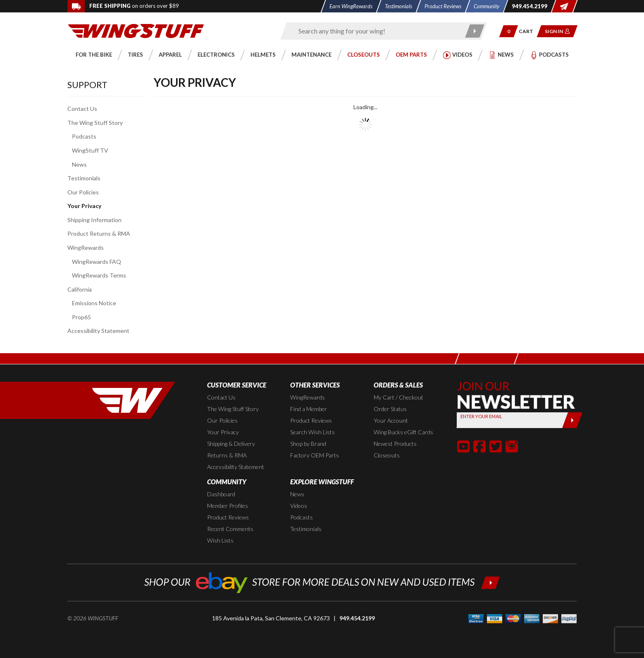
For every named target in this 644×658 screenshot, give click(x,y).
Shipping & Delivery (231, 444)
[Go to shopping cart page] (529, 31)
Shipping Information (94, 220)
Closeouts (387, 455)
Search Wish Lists (312, 432)
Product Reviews (311, 420)
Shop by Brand (308, 444)
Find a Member (309, 409)
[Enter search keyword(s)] (377, 31)
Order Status (390, 409)
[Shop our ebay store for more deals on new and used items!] (322, 582)
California (80, 289)
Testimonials (84, 178)
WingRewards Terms (99, 275)
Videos (299, 506)
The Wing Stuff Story (95, 123)
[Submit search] (475, 31)
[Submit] (572, 420)
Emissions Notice (94, 303)
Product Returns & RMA (99, 233)
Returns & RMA (227, 455)
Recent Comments (230, 529)
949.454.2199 (357, 618)
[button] (509, 31)
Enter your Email (481, 416)
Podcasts (84, 136)
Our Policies (83, 192)
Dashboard (221, 494)
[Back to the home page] (136, 30)
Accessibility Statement (98, 331)
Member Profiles (228, 506)
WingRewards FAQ (97, 262)
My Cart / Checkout (398, 397)
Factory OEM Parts (315, 455)
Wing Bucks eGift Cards (403, 432)
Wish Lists (220, 540)
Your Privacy (84, 206)
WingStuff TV (90, 150)
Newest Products (395, 444)
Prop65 (81, 317)
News (79, 164)
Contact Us (82, 109)
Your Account (391, 420)
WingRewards (86, 248)
